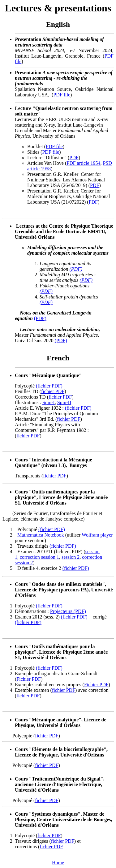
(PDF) (76, 269)
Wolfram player (97, 535)
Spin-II (64, 402)
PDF (74, 158)
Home (58, 863)
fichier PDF (53, 391)
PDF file (62, 95)
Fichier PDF (29, 679)
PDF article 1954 (83, 163)
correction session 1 (39, 557)
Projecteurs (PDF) (68, 611)
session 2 (71, 557)
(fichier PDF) (49, 386)
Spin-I (49, 402)
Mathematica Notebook (41, 535)
